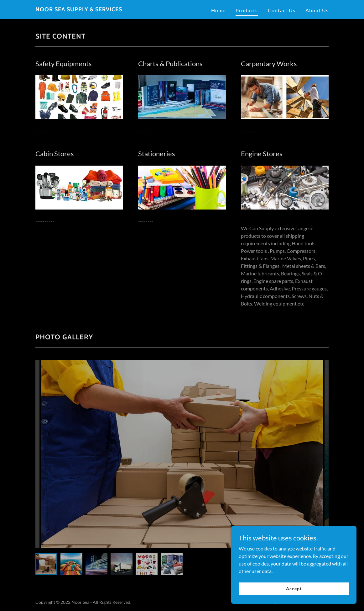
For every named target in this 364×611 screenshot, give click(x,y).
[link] (79, 9)
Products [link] (247, 10)
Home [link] (218, 10)
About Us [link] (317, 10)
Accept (294, 597)
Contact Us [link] (282, 10)
